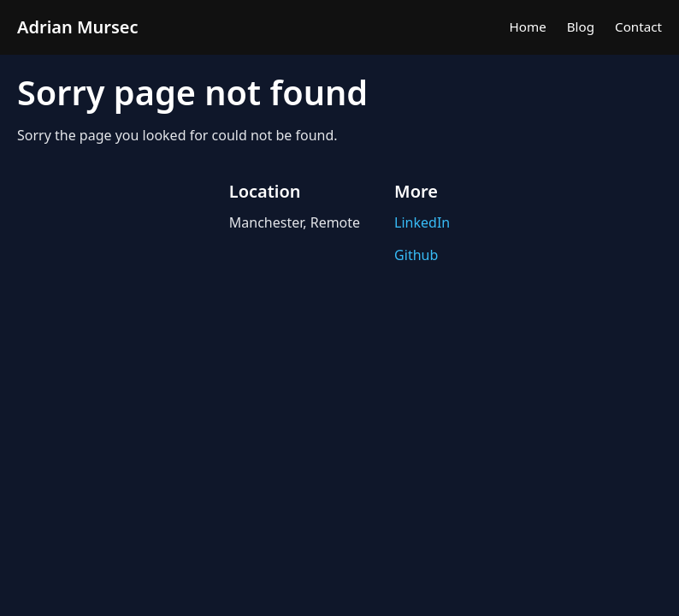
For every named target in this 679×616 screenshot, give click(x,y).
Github (416, 255)
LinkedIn (422, 222)
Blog (581, 27)
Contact (638, 27)
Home (528, 27)
